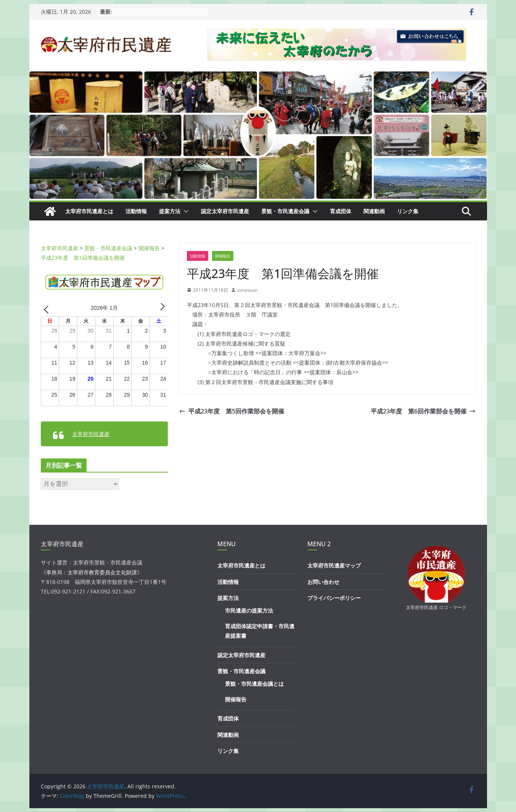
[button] (185, 211)
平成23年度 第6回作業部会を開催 (423, 411)
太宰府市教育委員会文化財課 (102, 572)
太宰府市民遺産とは (89, 211)
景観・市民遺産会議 (285, 211)
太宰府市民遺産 (91, 434)
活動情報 (136, 211)
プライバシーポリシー (334, 598)
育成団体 (341, 211)
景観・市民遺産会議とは (254, 684)
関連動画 (374, 211)
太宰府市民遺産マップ (334, 565)
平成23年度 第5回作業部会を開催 (232, 411)
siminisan (247, 290)
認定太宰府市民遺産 (225, 211)
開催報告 (223, 256)
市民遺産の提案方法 (249, 610)
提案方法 (170, 211)
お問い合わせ (323, 582)
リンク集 (408, 211)
